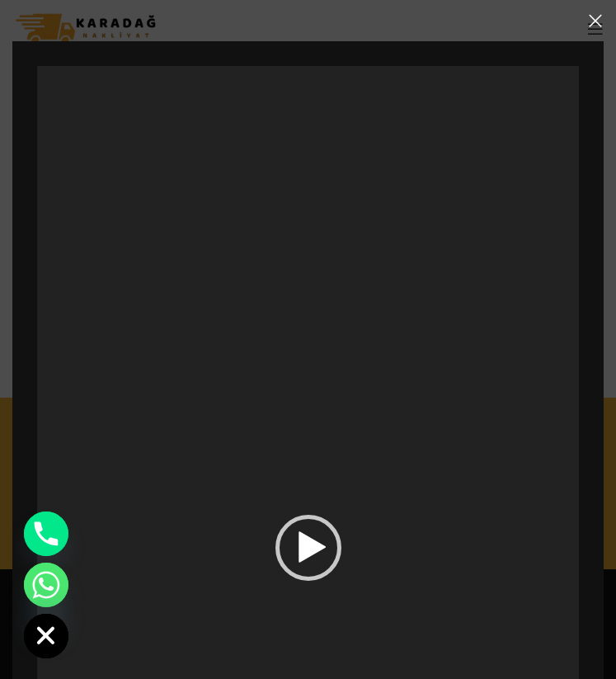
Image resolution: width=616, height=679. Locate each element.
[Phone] (46, 534)
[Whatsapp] (46, 585)
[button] (308, 548)
